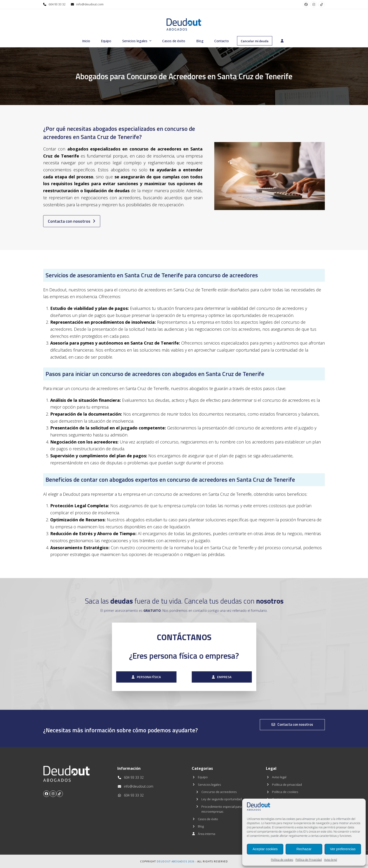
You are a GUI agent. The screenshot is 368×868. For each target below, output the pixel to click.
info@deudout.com (90, 4)
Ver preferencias (343, 849)
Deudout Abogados (172, 861)
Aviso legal (331, 860)
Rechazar (304, 849)
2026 (191, 861)
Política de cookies (282, 860)
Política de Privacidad (309, 860)
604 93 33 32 (57, 4)
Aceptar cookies (265, 849)
